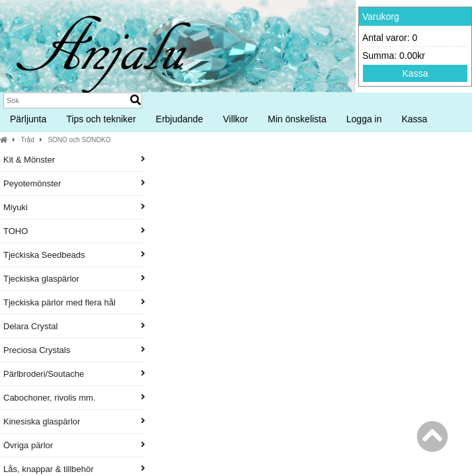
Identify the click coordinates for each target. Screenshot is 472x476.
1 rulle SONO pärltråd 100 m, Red (323, 328)
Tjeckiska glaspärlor (74, 279)
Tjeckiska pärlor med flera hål (74, 302)
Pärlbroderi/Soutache (74, 374)
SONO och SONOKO (79, 140)
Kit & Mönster (74, 160)
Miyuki (74, 207)
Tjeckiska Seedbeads (74, 255)
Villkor (235, 119)
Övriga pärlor (74, 445)
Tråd (28, 140)
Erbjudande (180, 119)
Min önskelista (297, 119)
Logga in (364, 119)
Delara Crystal (74, 326)
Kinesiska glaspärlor (74, 421)
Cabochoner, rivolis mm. (74, 398)
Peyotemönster (74, 183)
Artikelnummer (256, 202)
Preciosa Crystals (74, 350)
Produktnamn (325, 202)
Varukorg (381, 17)
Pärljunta (28, 119)
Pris (399, 202)
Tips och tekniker (101, 119)
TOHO (74, 231)
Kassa (415, 73)
